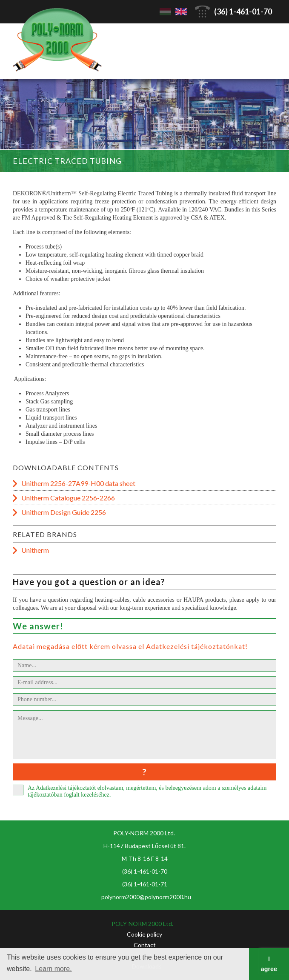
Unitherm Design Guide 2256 (64, 512)
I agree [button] (269, 964)
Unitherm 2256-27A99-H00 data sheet (78, 483)
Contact (145, 945)
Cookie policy (144, 934)
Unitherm (35, 550)
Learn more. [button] (53, 969)
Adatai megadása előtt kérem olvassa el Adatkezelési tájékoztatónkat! (130, 646)
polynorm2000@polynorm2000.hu (146, 897)
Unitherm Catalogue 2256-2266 (68, 498)
